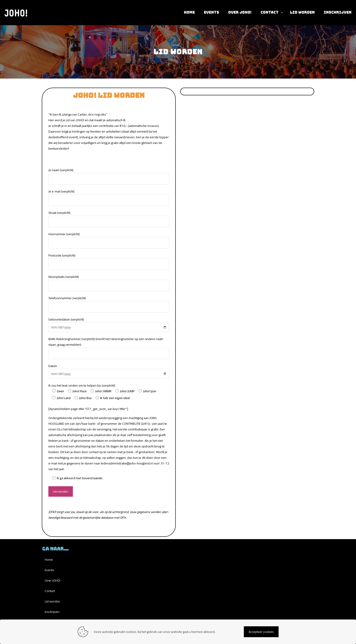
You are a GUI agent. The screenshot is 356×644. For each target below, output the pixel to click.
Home (49, 560)
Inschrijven (52, 612)
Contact (50, 591)
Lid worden (52, 601)
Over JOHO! (53, 580)
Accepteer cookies (261, 632)
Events (49, 570)
